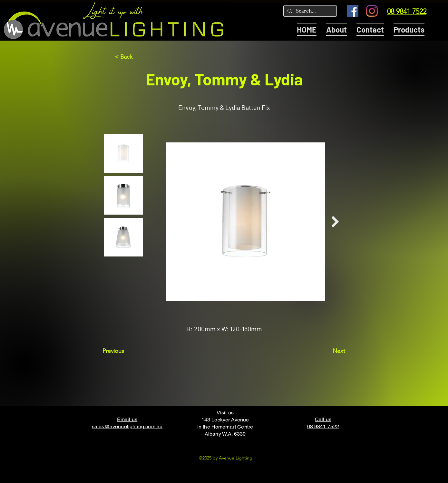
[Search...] (309, 11)
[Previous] (124, 351)
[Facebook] (353, 11)
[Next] (329, 351)
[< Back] (136, 57)
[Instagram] (372, 11)
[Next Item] (335, 222)
